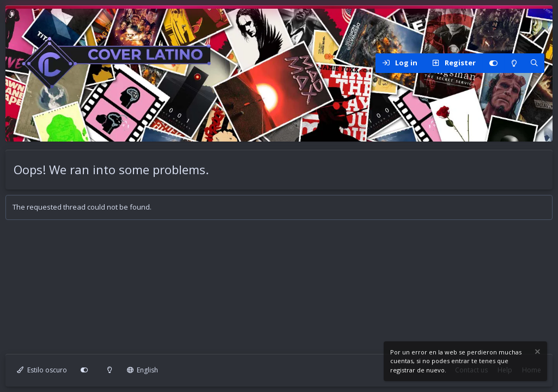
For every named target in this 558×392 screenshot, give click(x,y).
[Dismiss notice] (537, 353)
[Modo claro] (514, 63)
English (143, 370)
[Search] (534, 63)
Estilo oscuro (42, 370)
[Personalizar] (493, 63)
